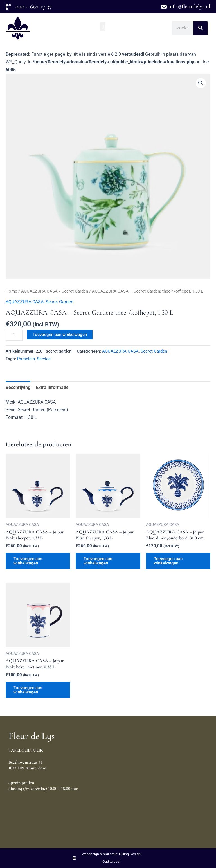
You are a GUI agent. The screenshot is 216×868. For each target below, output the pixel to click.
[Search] (201, 28)
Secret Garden (75, 291)
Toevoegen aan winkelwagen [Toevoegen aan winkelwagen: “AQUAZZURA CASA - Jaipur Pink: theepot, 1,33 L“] (28, 561)
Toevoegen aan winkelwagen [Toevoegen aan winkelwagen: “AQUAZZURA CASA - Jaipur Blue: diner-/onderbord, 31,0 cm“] (168, 561)
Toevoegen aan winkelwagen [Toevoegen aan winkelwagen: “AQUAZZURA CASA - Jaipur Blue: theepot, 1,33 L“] (98, 561)
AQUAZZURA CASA (39, 291)
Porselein (26, 359)
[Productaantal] (14, 335)
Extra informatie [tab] (52, 387)
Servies (44, 359)
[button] (103, 27)
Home (11, 291)
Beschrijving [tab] (18, 387)
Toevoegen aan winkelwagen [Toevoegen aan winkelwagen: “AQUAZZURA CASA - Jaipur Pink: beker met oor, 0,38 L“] (28, 690)
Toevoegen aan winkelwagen (60, 335)
